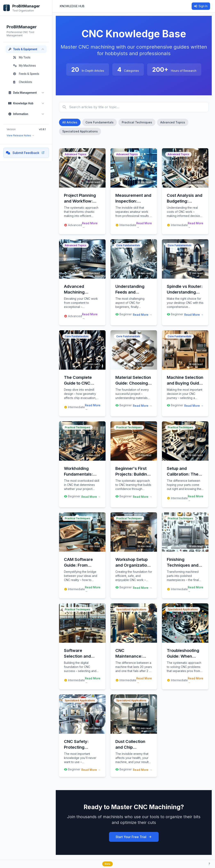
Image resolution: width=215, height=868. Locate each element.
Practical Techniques (137, 122)
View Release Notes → (20, 135)
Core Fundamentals (100, 122)
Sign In (201, 6)
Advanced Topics (173, 122)
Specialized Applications (80, 131)
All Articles (70, 122)
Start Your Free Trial (134, 837)
